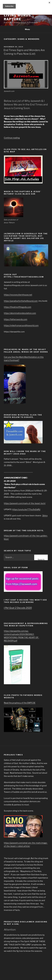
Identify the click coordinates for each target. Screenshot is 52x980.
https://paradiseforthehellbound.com (21, 301)
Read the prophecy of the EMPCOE (20, 703)
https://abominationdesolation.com (20, 313)
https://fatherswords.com (16, 319)
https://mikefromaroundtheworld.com (21, 325)
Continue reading (12, 138)
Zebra (45, 516)
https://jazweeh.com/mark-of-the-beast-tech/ (25, 503)
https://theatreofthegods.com (18, 307)
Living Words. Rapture (18, 17)
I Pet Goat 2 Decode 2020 (18, 608)
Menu (26, 29)
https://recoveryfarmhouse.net (18, 295)
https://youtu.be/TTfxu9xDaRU (26, 509)
